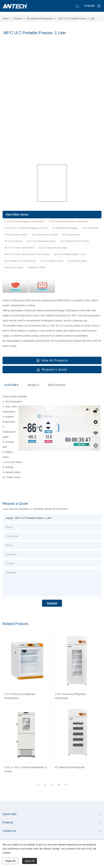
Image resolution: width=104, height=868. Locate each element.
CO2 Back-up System (77, 261)
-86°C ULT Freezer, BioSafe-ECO (19, 248)
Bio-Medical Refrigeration (40, 19)
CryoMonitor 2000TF (37, 268)
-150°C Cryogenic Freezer (52, 261)
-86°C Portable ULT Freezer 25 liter (20, 261)
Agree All (30, 861)
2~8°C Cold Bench (90, 228)
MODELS (33, 385)
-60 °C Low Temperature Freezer (42, 241)
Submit (52, 603)
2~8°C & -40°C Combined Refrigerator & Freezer (26, 228)
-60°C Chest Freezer (14, 241)
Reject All (10, 861)
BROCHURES (57, 385)
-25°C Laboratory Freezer (16, 235)
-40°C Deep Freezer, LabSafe (45, 235)
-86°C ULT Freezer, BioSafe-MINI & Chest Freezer (27, 254)
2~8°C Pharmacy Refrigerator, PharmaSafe (68, 222)
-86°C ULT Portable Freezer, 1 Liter (76, 19)
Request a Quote (54, 370)
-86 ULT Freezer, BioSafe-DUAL (53, 248)
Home (6, 19)
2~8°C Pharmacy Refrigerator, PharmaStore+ (25, 222)
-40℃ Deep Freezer (71, 235)
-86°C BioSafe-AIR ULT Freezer (75, 241)
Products (18, 19)
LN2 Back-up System (14, 268)
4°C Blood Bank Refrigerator (65, 228)
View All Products (55, 360)
